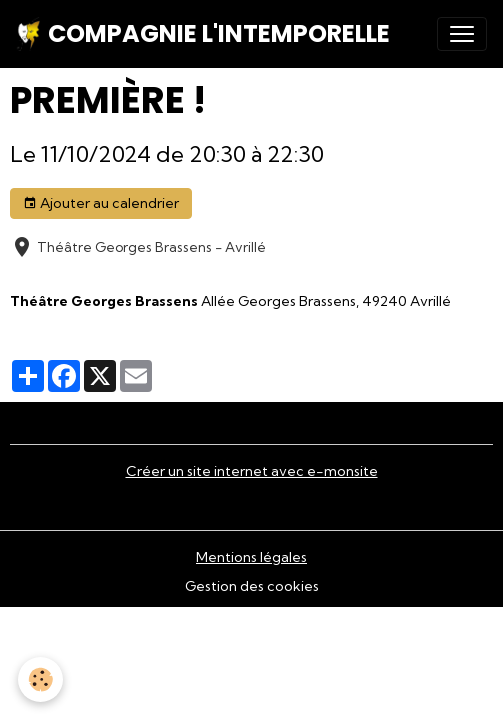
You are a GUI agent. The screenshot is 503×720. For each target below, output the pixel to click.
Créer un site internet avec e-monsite (252, 471)
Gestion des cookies (252, 586)
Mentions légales (251, 557)
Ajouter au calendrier (101, 203)
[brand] (203, 34)
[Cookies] (40, 679)
